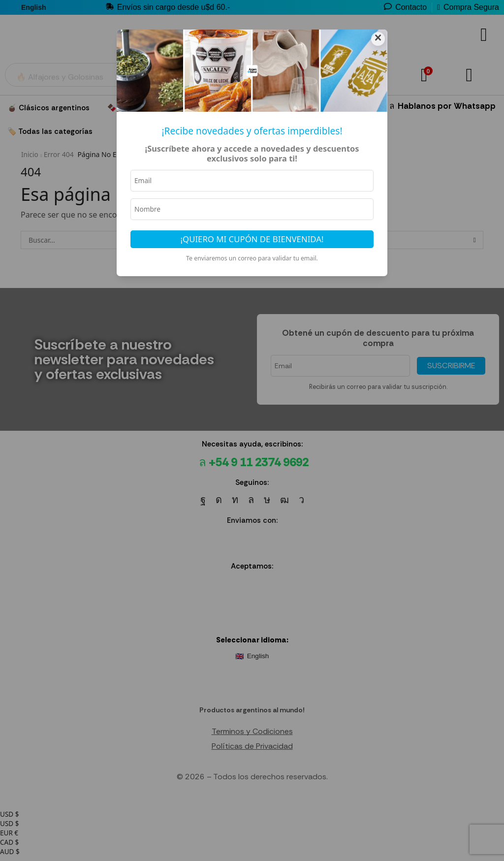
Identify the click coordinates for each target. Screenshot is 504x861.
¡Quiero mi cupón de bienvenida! (252, 240)
